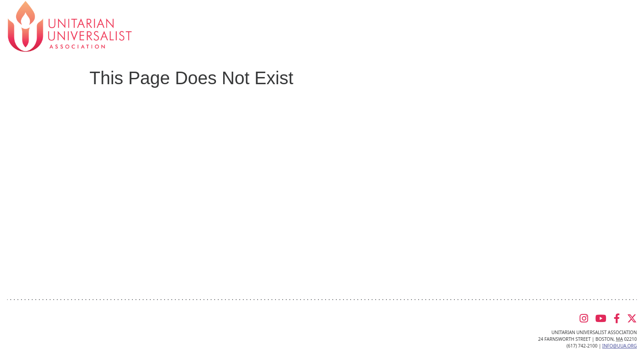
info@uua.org (620, 346)
